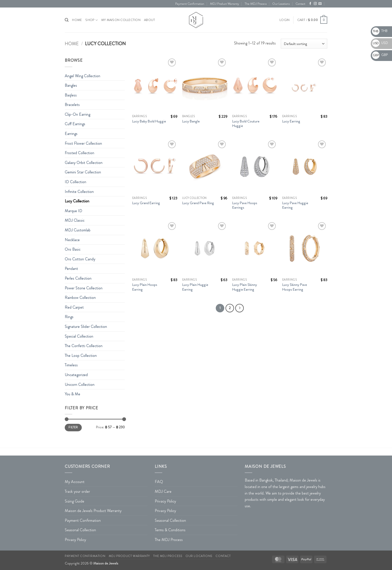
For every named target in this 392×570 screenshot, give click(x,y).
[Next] (239, 308)
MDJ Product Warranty (224, 4)
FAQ (159, 482)
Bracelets (72, 105)
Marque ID (73, 211)
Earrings (71, 134)
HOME (77, 20)
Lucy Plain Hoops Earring (145, 287)
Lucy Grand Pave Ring (198, 203)
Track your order (77, 491)
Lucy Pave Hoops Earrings (245, 205)
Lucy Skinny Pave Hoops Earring (295, 287)
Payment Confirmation (190, 4)
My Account (75, 482)
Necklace (72, 240)
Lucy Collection (77, 201)
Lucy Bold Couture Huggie (246, 124)
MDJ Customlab (78, 230)
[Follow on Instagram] (315, 4)
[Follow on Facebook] (310, 4)
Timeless (71, 365)
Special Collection (79, 336)
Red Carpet (74, 307)
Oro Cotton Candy (80, 259)
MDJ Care (163, 491)
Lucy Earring (291, 121)
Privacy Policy (75, 540)
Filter (73, 427)
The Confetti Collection (84, 346)
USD (380, 43)
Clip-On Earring (77, 114)
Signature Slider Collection (86, 326)
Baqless (71, 95)
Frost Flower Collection (83, 143)
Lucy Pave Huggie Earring (295, 205)
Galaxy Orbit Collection (84, 163)
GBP (380, 55)
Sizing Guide (74, 501)
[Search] (67, 20)
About (149, 20)
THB (380, 31)
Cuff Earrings (75, 124)
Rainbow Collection (80, 297)
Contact (300, 4)
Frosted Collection (79, 153)
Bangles (71, 85)
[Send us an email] (320, 4)
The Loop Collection (81, 355)
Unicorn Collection (80, 384)
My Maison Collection (121, 20)
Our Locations (281, 4)
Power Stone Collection (84, 288)
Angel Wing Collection (82, 76)
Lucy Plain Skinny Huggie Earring (245, 287)
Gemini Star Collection (83, 172)
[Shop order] (304, 44)
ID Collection (75, 182)
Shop (91, 20)
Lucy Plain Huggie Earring (195, 287)
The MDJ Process (256, 4)
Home (72, 44)
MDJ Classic (75, 220)
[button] (284, 20)
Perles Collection (78, 278)
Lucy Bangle (191, 121)
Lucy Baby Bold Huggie (149, 121)
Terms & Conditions (170, 530)
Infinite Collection (79, 192)
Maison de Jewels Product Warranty (93, 511)
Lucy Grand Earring (146, 203)
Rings (69, 317)
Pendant (71, 269)
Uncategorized (76, 375)
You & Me (72, 394)
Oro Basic (73, 249)
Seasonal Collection (80, 530)
